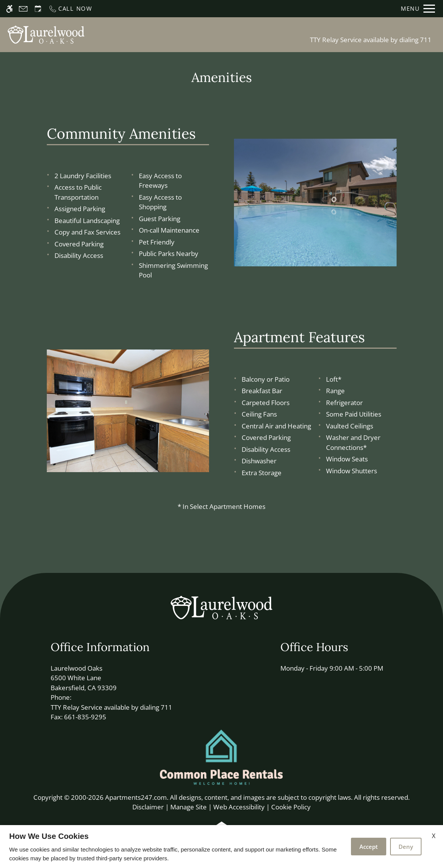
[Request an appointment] (38, 9)
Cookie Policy (291, 807)
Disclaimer (148, 807)
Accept (369, 847)
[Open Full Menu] (418, 9)
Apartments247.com (136, 797)
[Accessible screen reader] (9, 9)
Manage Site (189, 807)
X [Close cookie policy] (434, 836)
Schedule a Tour (180, 34)
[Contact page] (23, 9)
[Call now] (70, 9)
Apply (228, 34)
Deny (406, 847)
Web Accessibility (239, 807)
